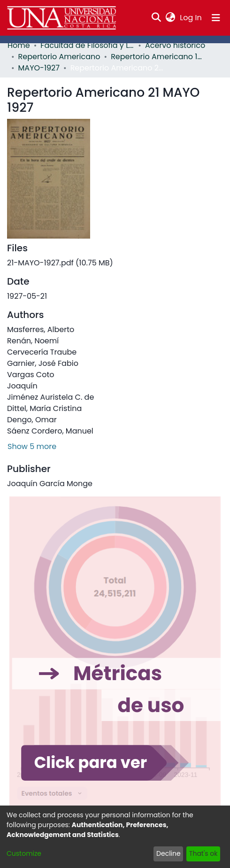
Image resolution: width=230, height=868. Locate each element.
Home (19, 45)
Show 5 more (32, 446)
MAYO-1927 (39, 68)
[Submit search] (157, 18)
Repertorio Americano (59, 57)
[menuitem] (171, 18)
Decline (169, 853)
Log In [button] (191, 18)
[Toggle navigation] (216, 18)
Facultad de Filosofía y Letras (87, 45)
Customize (24, 853)
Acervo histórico (175, 45)
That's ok (203, 853)
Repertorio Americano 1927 (158, 57)
